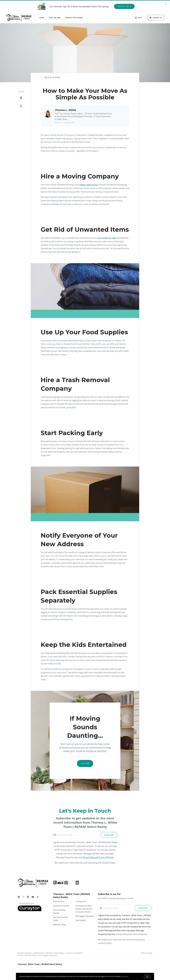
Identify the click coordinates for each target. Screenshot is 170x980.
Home (42, 18)
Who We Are (55, 18)
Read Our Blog (60, 925)
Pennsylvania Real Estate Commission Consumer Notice (84, 909)
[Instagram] (38, 897)
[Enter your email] (78, 835)
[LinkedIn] (28, 897)
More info (125, 976)
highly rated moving (89, 185)
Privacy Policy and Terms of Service (98, 857)
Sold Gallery (81, 920)
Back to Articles (52, 77)
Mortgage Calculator (85, 916)
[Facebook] (19, 897)
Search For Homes (74, 18)
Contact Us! (81, 901)
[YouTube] (33, 897)
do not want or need (107, 238)
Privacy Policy (147, 953)
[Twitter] (23, 897)
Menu (138, 18)
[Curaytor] (30, 911)
